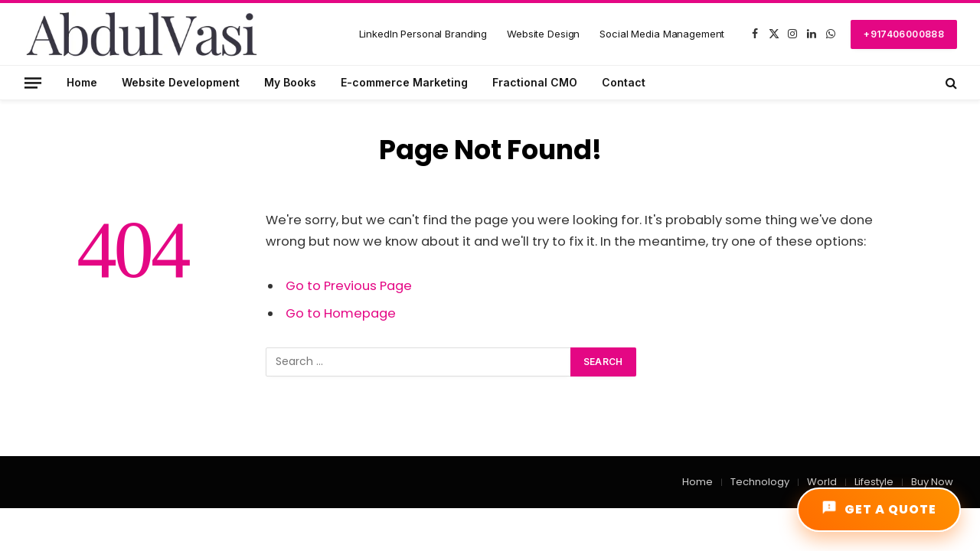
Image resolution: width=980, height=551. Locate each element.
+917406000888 (904, 34)
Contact (624, 82)
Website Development (181, 82)
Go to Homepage (341, 313)
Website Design (543, 34)
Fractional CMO (535, 82)
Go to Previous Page (349, 286)
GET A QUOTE (879, 509)
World (822, 482)
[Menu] (33, 82)
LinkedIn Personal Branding (423, 34)
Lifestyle (874, 482)
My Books (290, 82)
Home (82, 82)
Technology (760, 482)
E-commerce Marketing (404, 82)
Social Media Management (662, 34)
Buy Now (932, 482)
